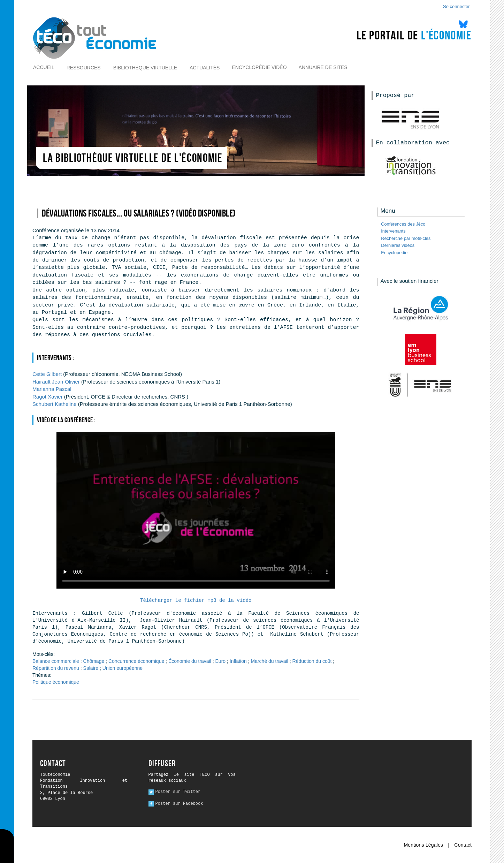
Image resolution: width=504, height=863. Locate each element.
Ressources (84, 68)
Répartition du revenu (56, 668)
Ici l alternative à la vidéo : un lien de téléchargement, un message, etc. (196, 510)
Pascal (52, 389)
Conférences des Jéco (403, 224)
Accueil (44, 67)
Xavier (48, 397)
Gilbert (47, 374)
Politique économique (56, 682)
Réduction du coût (312, 661)
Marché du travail (269, 661)
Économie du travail (190, 661)
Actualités (205, 68)
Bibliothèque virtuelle (145, 68)
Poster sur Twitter (178, 792)
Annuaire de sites (323, 67)
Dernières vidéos (398, 245)
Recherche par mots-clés (406, 238)
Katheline (55, 404)
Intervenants (393, 231)
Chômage (94, 661)
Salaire (91, 668)
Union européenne (123, 668)
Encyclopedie (394, 253)
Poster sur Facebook (179, 804)
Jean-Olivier (56, 382)
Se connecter (456, 6)
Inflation (238, 661)
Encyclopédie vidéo (259, 67)
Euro (221, 661)
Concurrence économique (136, 661)
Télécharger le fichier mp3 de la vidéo (196, 600)
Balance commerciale (56, 661)
